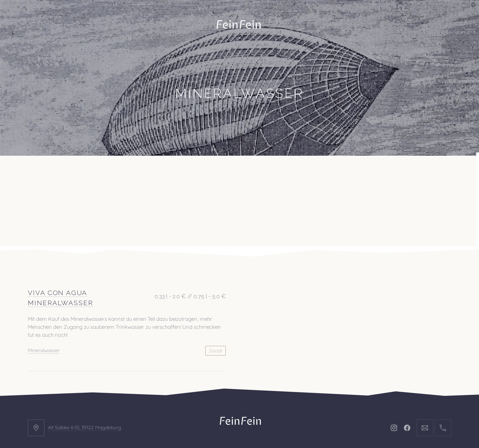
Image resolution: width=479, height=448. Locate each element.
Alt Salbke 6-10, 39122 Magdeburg (85, 372)
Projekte (78, 173)
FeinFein (248, 423)
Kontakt (183, 173)
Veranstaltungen (131, 173)
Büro (43, 173)
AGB (305, 401)
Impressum (223, 401)
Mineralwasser (44, 295)
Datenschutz (269, 401)
